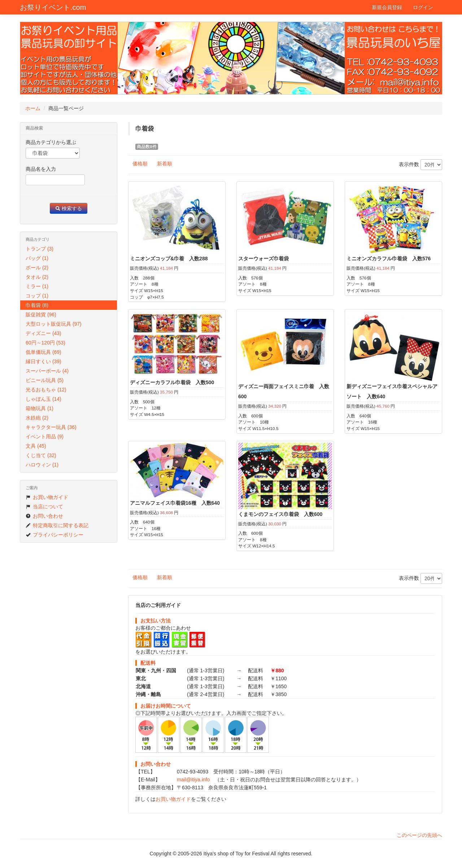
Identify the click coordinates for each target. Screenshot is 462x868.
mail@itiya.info (193, 780)
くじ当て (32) (41, 455)
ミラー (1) (37, 286)
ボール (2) (37, 268)
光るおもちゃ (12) (46, 390)
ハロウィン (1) (42, 465)
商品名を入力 (41, 169)
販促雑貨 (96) (41, 314)
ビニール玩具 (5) (45, 380)
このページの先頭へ (419, 835)
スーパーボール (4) (47, 371)
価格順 (140, 164)
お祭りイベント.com (53, 7)
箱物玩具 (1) (40, 408)
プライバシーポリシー (55, 535)
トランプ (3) (40, 249)
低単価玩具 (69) (43, 352)
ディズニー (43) (43, 333)
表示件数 (420, 165)
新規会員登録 (387, 7)
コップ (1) (37, 296)
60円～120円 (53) (45, 343)
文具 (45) (36, 446)
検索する (69, 208)
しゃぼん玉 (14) (43, 399)
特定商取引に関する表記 (57, 525)
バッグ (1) (37, 258)
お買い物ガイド (173, 799)
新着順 (165, 164)
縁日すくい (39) (43, 361)
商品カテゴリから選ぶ (51, 142)
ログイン (423, 7)
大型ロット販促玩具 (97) (54, 324)
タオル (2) (37, 277)
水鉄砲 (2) (37, 418)
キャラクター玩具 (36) (51, 427)
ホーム (33, 108)
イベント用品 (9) (45, 437)
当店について (44, 507)
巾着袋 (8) (37, 305)
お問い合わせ (44, 516)
